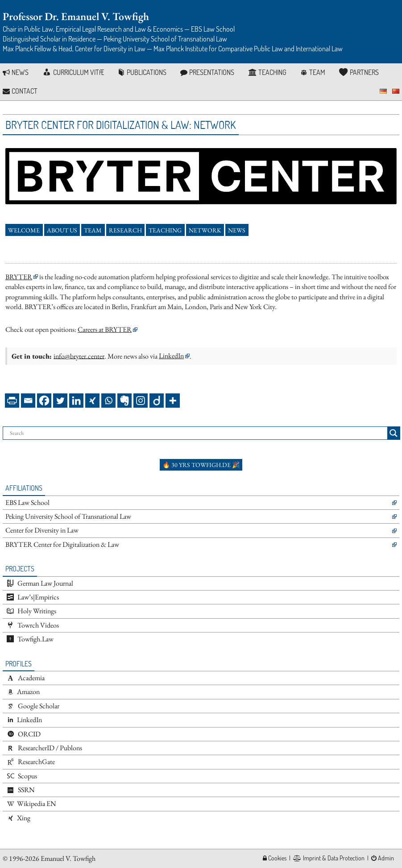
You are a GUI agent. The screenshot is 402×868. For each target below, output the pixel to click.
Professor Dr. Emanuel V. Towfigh (76, 16)
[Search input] (197, 433)
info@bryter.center (79, 356)
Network (205, 230)
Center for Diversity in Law (42, 530)
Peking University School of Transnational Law (68, 516)
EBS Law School (27, 502)
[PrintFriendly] (12, 401)
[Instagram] (141, 401)
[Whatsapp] (108, 401)
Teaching (165, 230)
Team (93, 230)
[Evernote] (124, 401)
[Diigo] (157, 401)
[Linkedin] (76, 401)
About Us (62, 230)
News (237, 230)
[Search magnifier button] (394, 433)
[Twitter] (60, 401)
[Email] (28, 401)
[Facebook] (44, 401)
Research (125, 230)
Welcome (24, 230)
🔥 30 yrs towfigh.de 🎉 (201, 465)
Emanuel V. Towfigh (68, 858)
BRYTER (19, 277)
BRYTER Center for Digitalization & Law (62, 544)
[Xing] (92, 401)
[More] (173, 401)
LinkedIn (171, 356)
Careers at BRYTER (105, 329)
